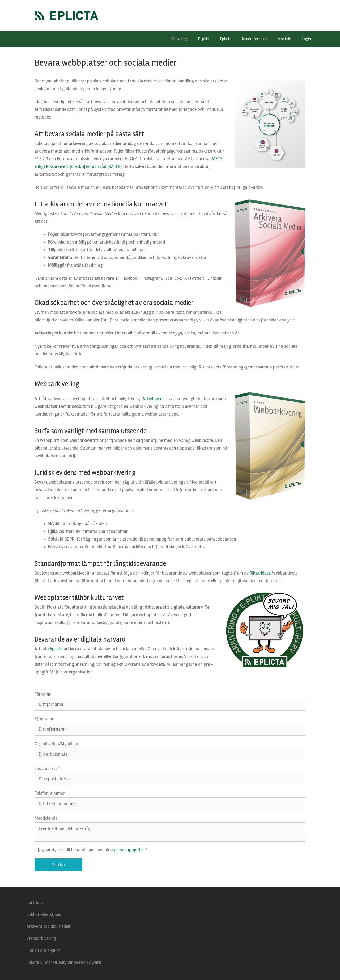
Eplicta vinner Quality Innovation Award (64, 962)
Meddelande (46, 818)
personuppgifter (129, 850)
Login (307, 39)
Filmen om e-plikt (43, 950)
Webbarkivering (41, 938)
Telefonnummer (50, 793)
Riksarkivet (260, 573)
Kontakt (285, 39)
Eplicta (228, 39)
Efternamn (44, 719)
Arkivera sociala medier (49, 926)
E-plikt (207, 39)
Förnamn (43, 694)
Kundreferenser (255, 39)
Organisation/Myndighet (58, 744)
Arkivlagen (153, 399)
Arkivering (182, 39)
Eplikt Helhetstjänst (45, 914)
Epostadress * (47, 768)
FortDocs (35, 902)
